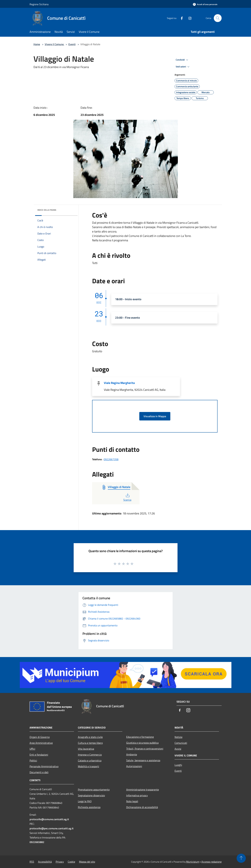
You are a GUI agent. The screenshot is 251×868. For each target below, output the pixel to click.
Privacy (60, 862)
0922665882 (37, 842)
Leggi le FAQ (85, 801)
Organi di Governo (40, 737)
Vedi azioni (183, 67)
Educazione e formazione (140, 737)
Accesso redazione (211, 862)
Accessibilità (45, 862)
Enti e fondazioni (39, 755)
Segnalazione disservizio (91, 795)
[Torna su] (241, 858)
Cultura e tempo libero (90, 743)
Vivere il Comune (55, 44)
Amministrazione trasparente (143, 790)
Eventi (72, 44)
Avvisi (178, 749)
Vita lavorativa (86, 749)
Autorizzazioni (134, 766)
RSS (32, 862)
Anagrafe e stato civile (90, 737)
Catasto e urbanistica (90, 760)
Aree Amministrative (41, 743)
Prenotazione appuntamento (94, 790)
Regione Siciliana (39, 4)
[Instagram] (189, 18)
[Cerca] (218, 18)
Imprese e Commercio (90, 755)
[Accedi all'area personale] (205, 4)
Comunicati (181, 743)
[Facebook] (180, 18)
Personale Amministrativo (44, 766)
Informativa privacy (137, 795)
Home (37, 44)
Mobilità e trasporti (89, 766)
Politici (33, 760)
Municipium (193, 862)
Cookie (71, 862)
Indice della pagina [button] (47, 210)
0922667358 (111, 459)
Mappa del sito (87, 862)
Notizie (178, 737)
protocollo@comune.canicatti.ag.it (49, 819)
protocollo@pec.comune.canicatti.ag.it (52, 828)
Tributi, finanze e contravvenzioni (145, 749)
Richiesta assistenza (89, 807)
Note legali (132, 801)
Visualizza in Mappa (155, 416)
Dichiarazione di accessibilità (142, 807)
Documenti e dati (39, 772)
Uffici (32, 749)
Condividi (182, 60)
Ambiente (132, 754)
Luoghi (178, 765)
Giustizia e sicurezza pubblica (142, 743)
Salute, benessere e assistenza (143, 760)
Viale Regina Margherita (119, 383)
